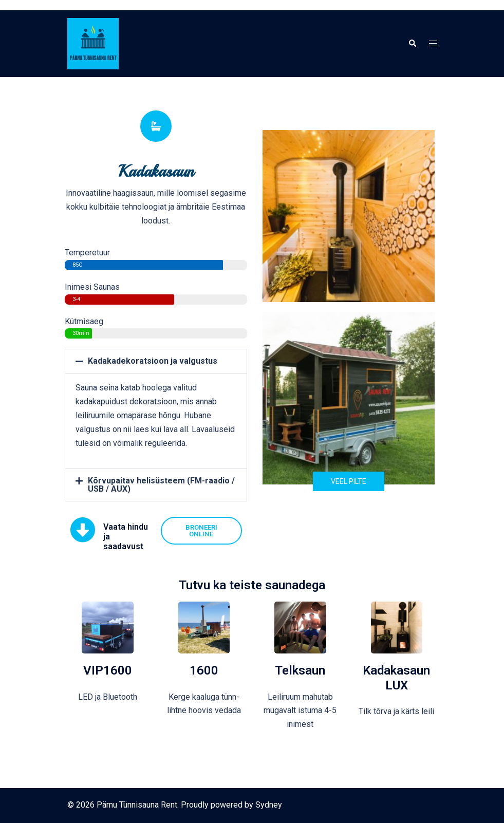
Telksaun (300, 670)
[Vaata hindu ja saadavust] (83, 530)
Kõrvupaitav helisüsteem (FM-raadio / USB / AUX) (161, 485)
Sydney (269, 805)
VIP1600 (108, 670)
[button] (412, 44)
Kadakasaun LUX (396, 678)
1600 (204, 670)
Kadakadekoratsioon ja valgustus (153, 361)
